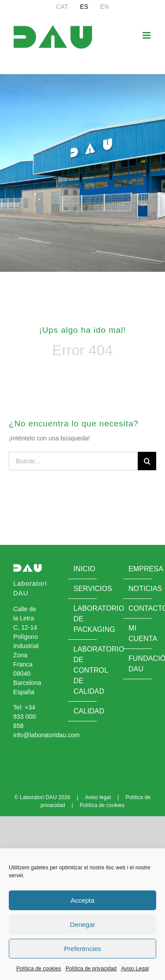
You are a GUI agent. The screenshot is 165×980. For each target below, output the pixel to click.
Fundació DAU (138, 664)
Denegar (83, 924)
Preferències (82, 949)
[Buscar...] (73, 461)
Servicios (83, 589)
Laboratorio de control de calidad (83, 670)
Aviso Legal (135, 969)
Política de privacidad (91, 969)
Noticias (138, 589)
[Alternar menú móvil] (147, 35)
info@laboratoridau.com (46, 735)
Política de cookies (39, 969)
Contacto (138, 608)
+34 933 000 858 (24, 717)
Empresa (138, 569)
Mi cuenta (138, 633)
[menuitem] (62, 7)
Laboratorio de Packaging (83, 619)
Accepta (82, 900)
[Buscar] (147, 461)
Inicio (83, 569)
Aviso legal (98, 797)
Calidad (83, 711)
